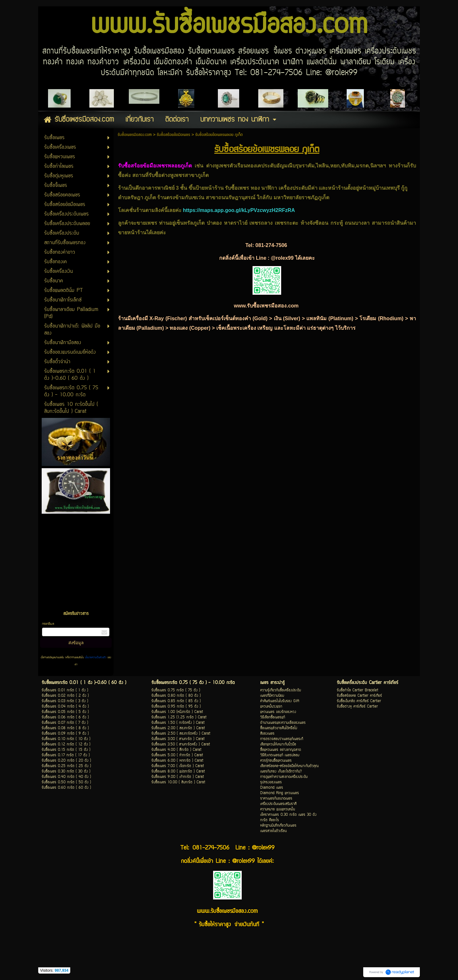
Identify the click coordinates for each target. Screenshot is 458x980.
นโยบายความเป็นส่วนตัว (96, 658)
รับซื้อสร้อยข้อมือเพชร (173, 135)
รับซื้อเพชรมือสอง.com (135, 135)
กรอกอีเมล (48, 624)
